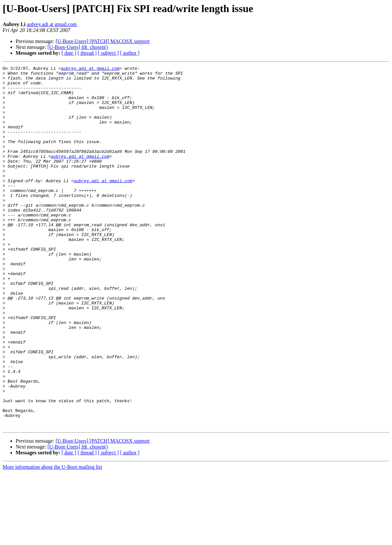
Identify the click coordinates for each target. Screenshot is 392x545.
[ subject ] (108, 53)
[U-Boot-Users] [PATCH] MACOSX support (103, 41)
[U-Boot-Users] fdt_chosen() (78, 47)
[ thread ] (87, 53)
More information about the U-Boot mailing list (52, 539)
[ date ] (69, 53)
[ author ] (130, 53)
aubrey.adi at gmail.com (52, 24)
